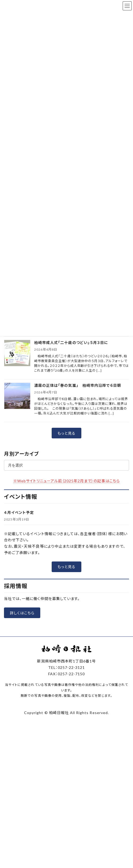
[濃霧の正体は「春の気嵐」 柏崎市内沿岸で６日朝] (17, 396)
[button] (66, 433)
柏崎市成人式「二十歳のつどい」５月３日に (71, 343)
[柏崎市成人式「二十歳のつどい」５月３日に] (17, 353)
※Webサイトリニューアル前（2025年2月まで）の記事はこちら (66, 481)
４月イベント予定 (19, 512)
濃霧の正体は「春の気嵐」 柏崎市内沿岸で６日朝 (78, 385)
